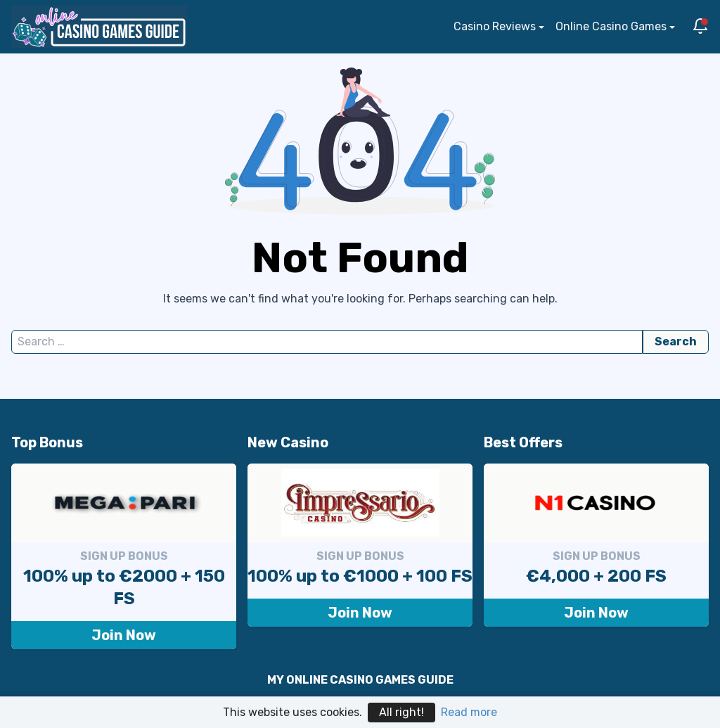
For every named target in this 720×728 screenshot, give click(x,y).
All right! (401, 712)
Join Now (124, 635)
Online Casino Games (611, 26)
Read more (469, 712)
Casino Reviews (495, 26)
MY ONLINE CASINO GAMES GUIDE (360, 680)
